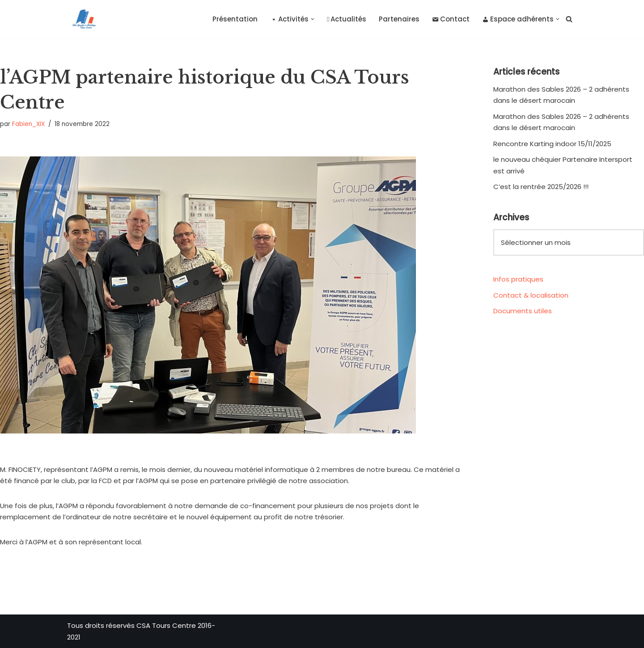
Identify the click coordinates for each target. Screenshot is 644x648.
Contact (451, 19)
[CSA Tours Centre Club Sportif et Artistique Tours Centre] (82, 19)
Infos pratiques (518, 279)
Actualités (347, 19)
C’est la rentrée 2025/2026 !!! (541, 187)
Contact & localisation (531, 295)
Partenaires (400, 19)
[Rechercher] (569, 19)
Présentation (235, 19)
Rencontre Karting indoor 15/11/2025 (552, 144)
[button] (313, 19)
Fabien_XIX (28, 124)
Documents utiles (523, 311)
